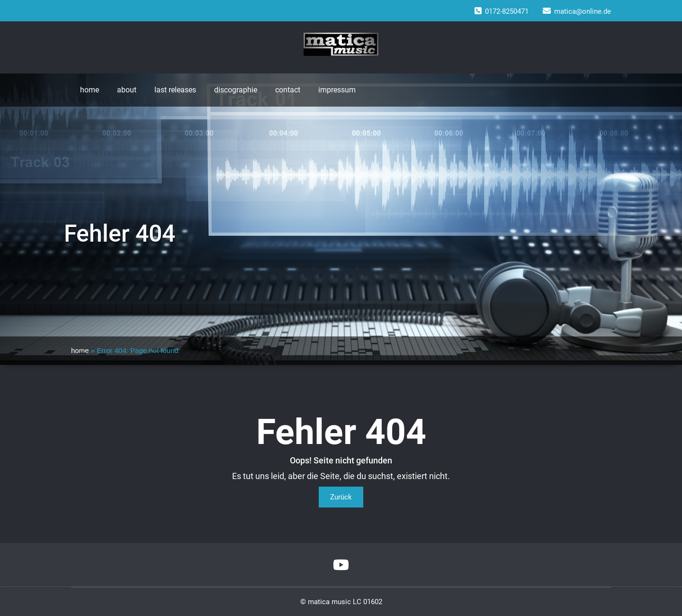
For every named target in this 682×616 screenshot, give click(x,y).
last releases (175, 90)
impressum (337, 90)
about (127, 90)
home (90, 90)
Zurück (341, 497)
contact (288, 90)
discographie (236, 90)
